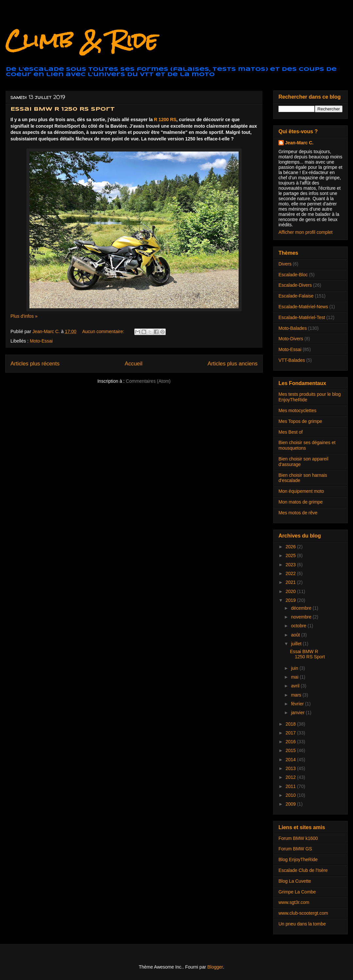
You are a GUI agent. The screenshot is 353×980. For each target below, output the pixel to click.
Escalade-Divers (295, 285)
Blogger (215, 967)
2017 (291, 733)
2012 (291, 777)
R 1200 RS (165, 120)
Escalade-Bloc (293, 275)
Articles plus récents (35, 364)
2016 (291, 742)
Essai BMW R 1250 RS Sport (63, 109)
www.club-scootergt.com (303, 913)
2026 (291, 547)
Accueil (134, 364)
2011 (291, 786)
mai (295, 677)
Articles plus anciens (233, 364)
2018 (291, 724)
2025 (291, 555)
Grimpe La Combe (297, 892)
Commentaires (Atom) (148, 381)
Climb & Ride (81, 40)
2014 (291, 760)
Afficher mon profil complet (305, 232)
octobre (299, 626)
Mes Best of (291, 432)
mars (297, 695)
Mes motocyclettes (297, 410)
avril (296, 686)
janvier (298, 713)
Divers (285, 264)
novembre (302, 617)
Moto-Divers (291, 339)
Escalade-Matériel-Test (302, 317)
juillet (297, 644)
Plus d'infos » (24, 316)
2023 (291, 565)
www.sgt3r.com (294, 902)
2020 (291, 591)
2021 (291, 582)
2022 (291, 573)
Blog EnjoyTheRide (298, 860)
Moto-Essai (41, 341)
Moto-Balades (293, 328)
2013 (291, 768)
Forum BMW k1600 (298, 838)
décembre (302, 608)
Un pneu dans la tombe (302, 924)
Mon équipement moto (301, 491)
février (298, 704)
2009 (291, 804)
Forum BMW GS (295, 849)
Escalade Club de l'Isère (303, 870)
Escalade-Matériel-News (303, 307)
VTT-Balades (292, 360)
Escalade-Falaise (296, 296)
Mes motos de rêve (298, 513)
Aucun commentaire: (104, 331)
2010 (291, 795)
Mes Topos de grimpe (300, 421)
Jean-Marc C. (299, 143)
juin (295, 668)
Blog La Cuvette (295, 881)
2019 (291, 600)
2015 (291, 750)
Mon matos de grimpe (301, 502)
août (296, 635)
